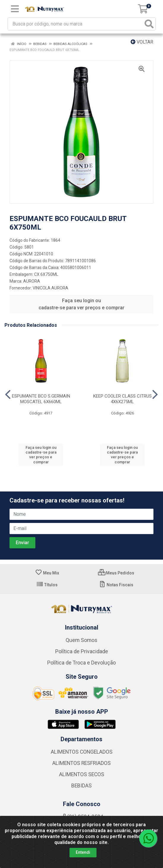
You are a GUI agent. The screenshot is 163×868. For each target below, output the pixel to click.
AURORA (32, 281)
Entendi (83, 852)
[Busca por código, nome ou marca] (76, 24)
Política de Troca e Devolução (81, 663)
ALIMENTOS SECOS (82, 774)
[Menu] (15, 9)
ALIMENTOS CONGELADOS (82, 752)
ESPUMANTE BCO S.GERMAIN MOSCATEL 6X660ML (41, 399)
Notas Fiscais (116, 585)
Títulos (47, 585)
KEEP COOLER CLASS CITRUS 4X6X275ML (122, 399)
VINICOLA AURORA (50, 288)
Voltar (142, 42)
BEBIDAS (81, 786)
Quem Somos (81, 640)
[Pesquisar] (149, 24)
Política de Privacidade (82, 651)
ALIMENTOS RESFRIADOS (81, 763)
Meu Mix (47, 573)
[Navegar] (8, 395)
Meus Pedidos (116, 573)
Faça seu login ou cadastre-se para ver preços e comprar (81, 304)
